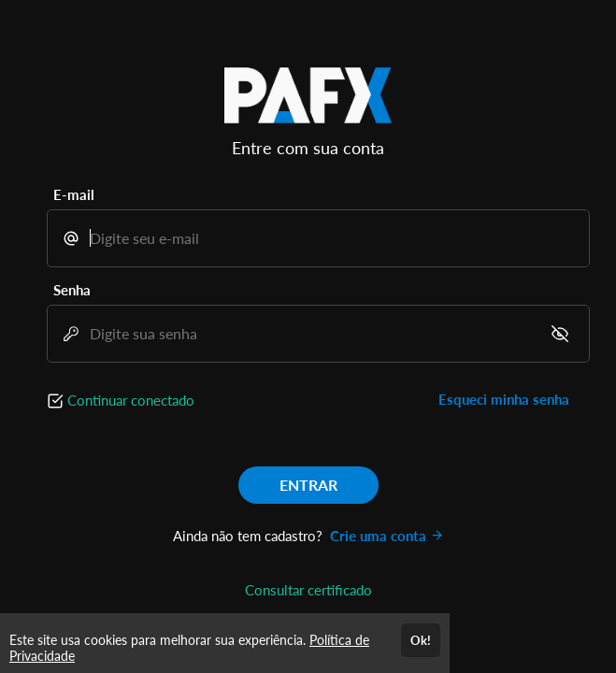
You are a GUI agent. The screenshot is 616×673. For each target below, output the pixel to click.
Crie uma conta (387, 536)
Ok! (421, 640)
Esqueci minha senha (504, 399)
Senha (72, 290)
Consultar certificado (308, 590)
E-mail (74, 194)
